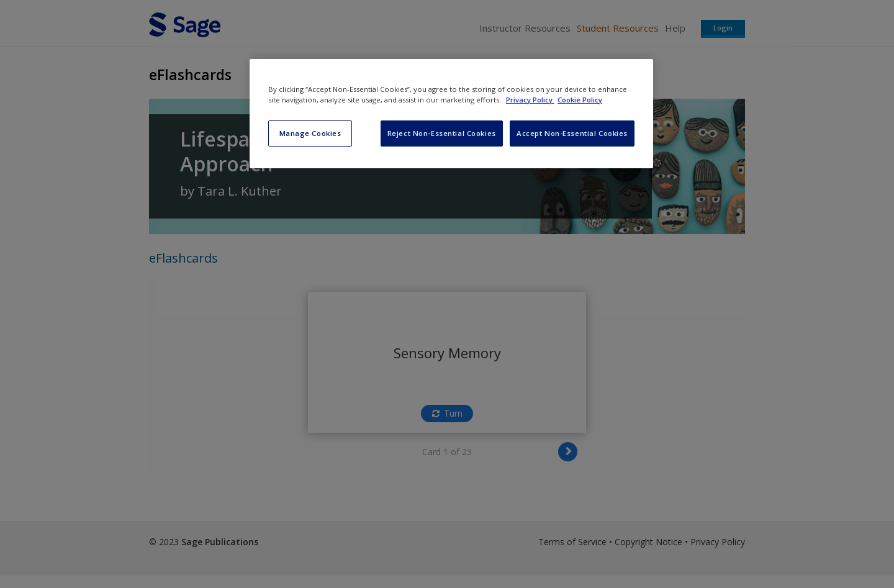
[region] (451, 114)
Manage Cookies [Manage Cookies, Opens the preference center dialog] (310, 133)
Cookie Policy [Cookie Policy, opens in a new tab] (580, 100)
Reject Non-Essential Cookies (442, 133)
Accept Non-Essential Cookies (572, 133)
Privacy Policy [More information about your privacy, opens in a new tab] (530, 100)
